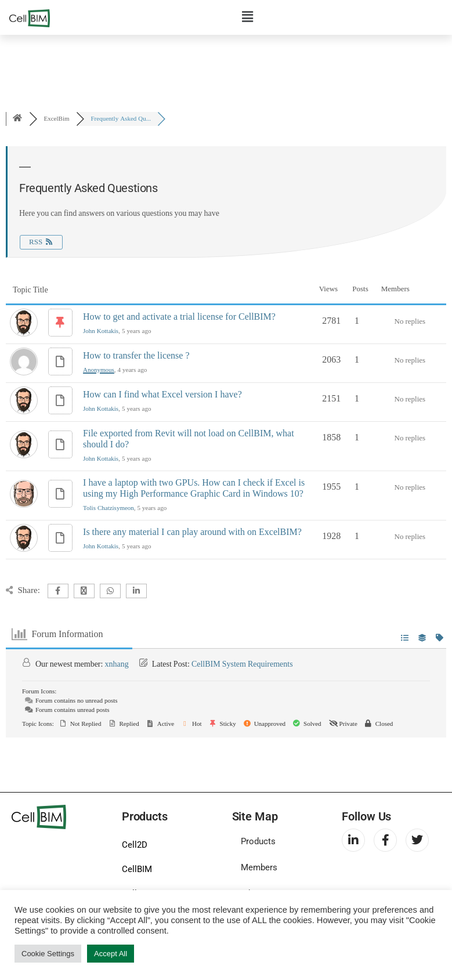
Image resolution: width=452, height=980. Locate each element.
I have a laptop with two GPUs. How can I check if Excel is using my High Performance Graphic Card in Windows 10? (194, 488)
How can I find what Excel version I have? (162, 395)
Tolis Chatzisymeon (109, 508)
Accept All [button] (111, 954)
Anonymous (99, 370)
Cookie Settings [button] (48, 954)
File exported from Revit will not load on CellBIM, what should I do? (189, 439)
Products (258, 841)
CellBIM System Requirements (242, 664)
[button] (247, 17)
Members (259, 867)
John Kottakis (101, 331)
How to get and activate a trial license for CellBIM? (179, 317)
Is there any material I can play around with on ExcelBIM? (192, 532)
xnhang (116, 664)
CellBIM (137, 869)
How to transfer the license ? (136, 356)
